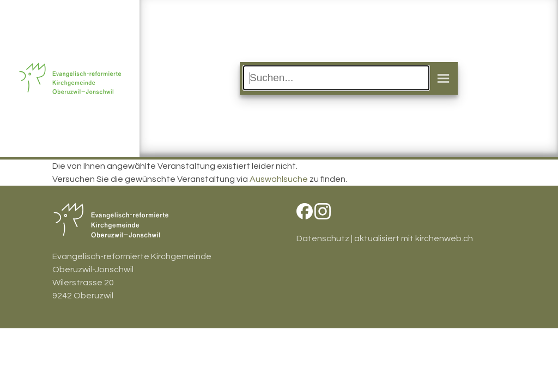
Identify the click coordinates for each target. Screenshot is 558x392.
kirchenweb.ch (444, 238)
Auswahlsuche (279, 179)
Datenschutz (323, 238)
